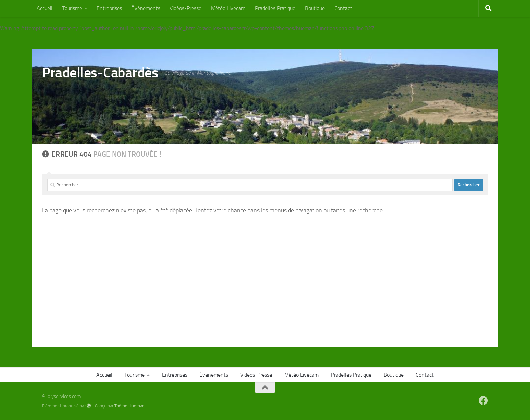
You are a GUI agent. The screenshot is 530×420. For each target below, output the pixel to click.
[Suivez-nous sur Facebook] (483, 401)
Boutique (315, 8)
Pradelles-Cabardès (100, 73)
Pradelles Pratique (275, 8)
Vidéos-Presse (186, 8)
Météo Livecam (228, 8)
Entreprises (109, 8)
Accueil (44, 8)
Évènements (146, 8)
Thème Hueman (129, 406)
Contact (343, 8)
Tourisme (72, 8)
